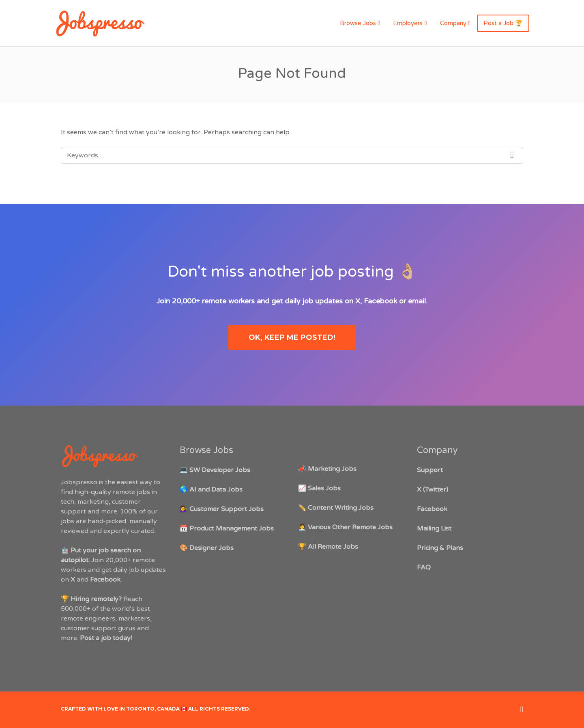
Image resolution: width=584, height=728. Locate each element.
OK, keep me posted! (292, 337)
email (417, 301)
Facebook (380, 301)
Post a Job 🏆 (503, 23)
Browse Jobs (358, 23)
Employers (408, 23)
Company (453, 23)
